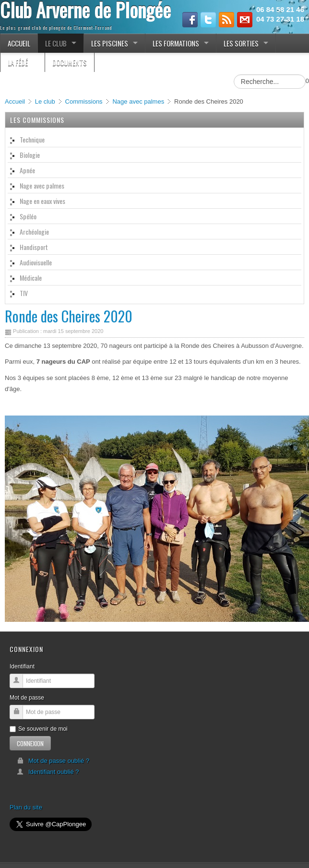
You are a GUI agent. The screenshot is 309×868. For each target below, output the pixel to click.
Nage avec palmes (138, 101)
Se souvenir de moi (39, 729)
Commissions (84, 101)
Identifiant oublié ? (48, 772)
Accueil (15, 101)
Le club (45, 101)
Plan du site (26, 807)
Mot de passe (27, 698)
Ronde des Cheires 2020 (69, 316)
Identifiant (22, 666)
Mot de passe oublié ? (53, 761)
